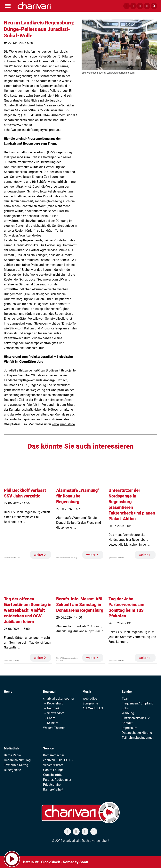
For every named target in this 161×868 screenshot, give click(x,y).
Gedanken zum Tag (17, 760)
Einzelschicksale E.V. (136, 718)
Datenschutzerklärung (137, 733)
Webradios (90, 698)
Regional (49, 692)
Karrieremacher (54, 755)
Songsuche (90, 703)
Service (48, 748)
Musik (87, 692)
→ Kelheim (51, 723)
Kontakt (127, 723)
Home (8, 692)
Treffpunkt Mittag (16, 765)
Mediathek (12, 748)
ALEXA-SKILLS (93, 708)
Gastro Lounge (53, 770)
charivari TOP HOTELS (59, 760)
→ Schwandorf (53, 713)
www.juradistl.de (63, 424)
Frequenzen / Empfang (138, 703)
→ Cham (49, 718)
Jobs (125, 708)
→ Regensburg (53, 703)
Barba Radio (12, 755)
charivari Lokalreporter (59, 698)
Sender (127, 692)
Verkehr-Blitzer (53, 765)
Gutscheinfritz (53, 775)
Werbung (128, 713)
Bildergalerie (12, 770)
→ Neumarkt (52, 708)
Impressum (129, 728)
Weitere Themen (54, 728)
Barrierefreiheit (53, 789)
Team (126, 698)
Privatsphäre (52, 785)
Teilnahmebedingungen (138, 738)
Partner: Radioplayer (57, 780)
